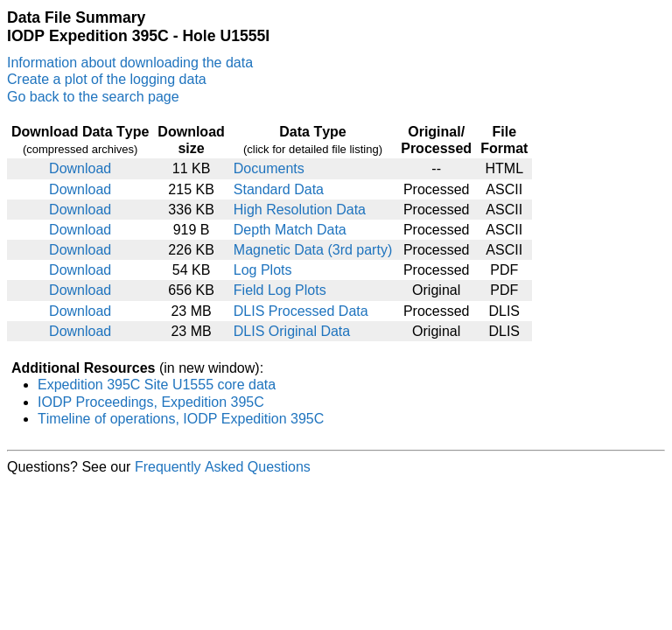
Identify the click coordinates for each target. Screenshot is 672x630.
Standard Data (279, 189)
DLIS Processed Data (301, 311)
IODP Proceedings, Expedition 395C (151, 402)
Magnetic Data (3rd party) (313, 250)
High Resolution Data (300, 210)
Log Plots (263, 270)
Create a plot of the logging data (107, 79)
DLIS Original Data (292, 331)
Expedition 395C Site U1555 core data (157, 385)
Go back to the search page (93, 97)
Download (80, 168)
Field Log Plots (280, 290)
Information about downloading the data (130, 63)
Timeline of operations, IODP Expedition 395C (181, 419)
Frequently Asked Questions (223, 467)
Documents (269, 168)
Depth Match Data (290, 230)
